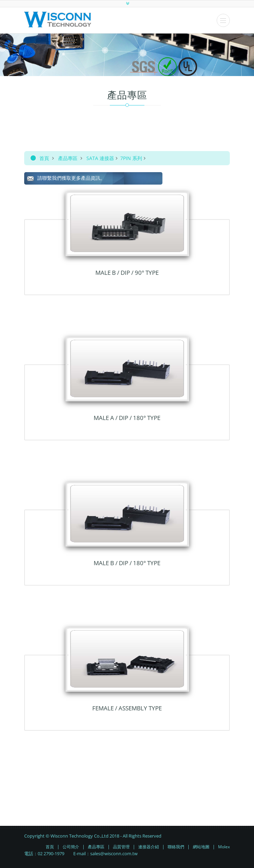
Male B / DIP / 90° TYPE (127, 273)
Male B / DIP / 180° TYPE (127, 563)
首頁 (44, 158)
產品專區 (68, 158)
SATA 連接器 (100, 158)
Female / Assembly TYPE (127, 708)
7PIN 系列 (131, 158)
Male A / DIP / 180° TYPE (127, 418)
